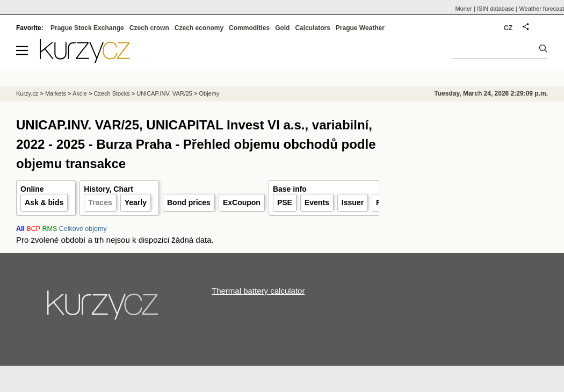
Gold (282, 28)
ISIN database (496, 9)
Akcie (80, 93)
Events (317, 202)
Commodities (249, 28)
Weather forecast (541, 9)
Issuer (353, 202)
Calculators (312, 28)
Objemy (209, 93)
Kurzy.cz (27, 93)
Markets (56, 93)
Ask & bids (44, 202)
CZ (508, 28)
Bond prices (189, 202)
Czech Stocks (111, 93)
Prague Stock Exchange (87, 28)
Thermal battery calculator (258, 291)
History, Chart (109, 189)
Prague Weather (360, 28)
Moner (464, 9)
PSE (285, 202)
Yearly (136, 202)
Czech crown (149, 28)
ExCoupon (242, 202)
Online (32, 189)
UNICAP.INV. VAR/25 (164, 93)
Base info (290, 189)
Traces (100, 202)
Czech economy (199, 28)
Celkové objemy (83, 229)
